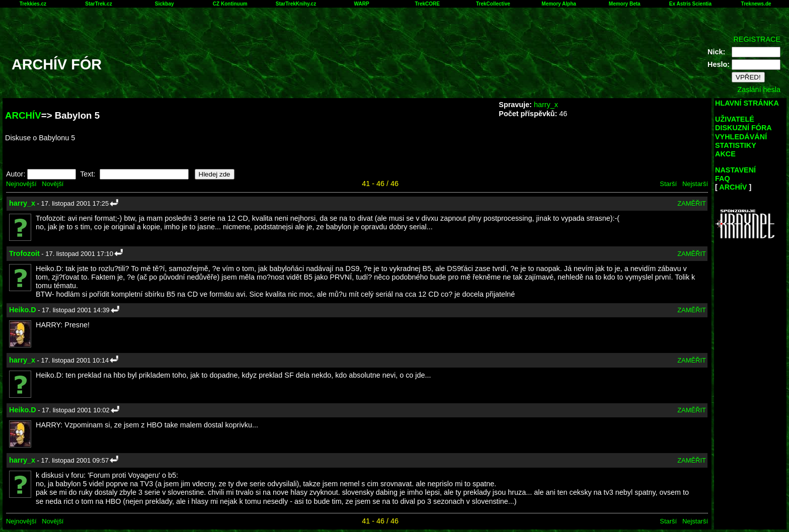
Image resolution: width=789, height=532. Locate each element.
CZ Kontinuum (230, 4)
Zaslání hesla (759, 90)
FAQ (723, 179)
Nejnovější (21, 184)
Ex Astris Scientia (690, 4)
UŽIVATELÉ (735, 119)
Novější (53, 184)
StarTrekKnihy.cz (296, 4)
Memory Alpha (559, 4)
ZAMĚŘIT (692, 203)
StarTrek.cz (98, 4)
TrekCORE (427, 4)
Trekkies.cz (33, 4)
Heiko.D (23, 310)
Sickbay (165, 4)
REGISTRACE (757, 39)
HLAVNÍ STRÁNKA (747, 103)
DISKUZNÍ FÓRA (743, 128)
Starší (668, 184)
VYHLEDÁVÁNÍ (741, 137)
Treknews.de (756, 4)
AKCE (725, 154)
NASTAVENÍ (735, 170)
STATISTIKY (736, 145)
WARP (362, 4)
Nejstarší (695, 184)
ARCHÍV (23, 115)
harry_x (546, 105)
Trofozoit (24, 253)
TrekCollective (493, 4)
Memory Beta (625, 4)
